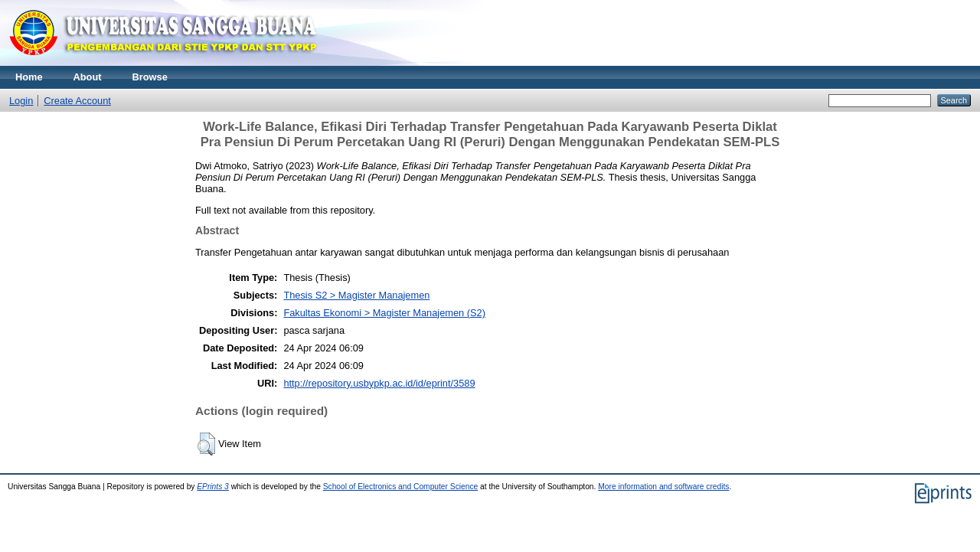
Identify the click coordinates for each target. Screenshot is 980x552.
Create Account (77, 101)
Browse (150, 77)
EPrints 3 (213, 487)
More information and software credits (663, 487)
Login (21, 101)
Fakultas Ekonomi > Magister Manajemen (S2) (384, 313)
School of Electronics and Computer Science (401, 487)
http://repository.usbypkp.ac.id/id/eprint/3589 (379, 383)
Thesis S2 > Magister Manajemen (356, 295)
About (88, 77)
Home (29, 77)
